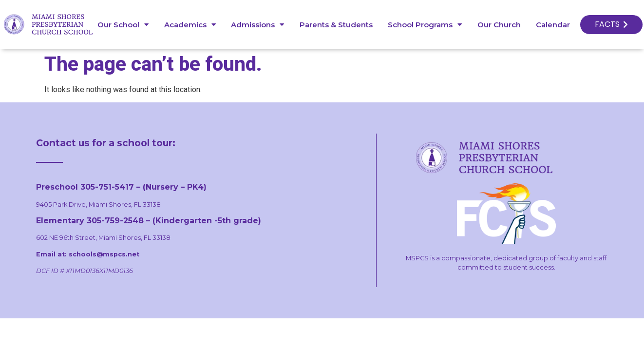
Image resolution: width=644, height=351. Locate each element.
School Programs (425, 25)
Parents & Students (336, 25)
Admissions (257, 25)
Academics (190, 25)
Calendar (553, 25)
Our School (123, 25)
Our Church (499, 25)
